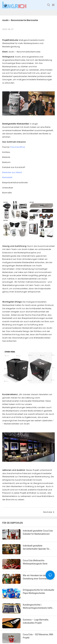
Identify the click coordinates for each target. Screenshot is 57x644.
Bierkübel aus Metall (12, 172)
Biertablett (7, 177)
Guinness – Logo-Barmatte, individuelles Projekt (36, 621)
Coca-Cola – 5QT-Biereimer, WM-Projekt (38, 636)
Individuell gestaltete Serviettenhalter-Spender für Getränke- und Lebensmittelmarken (36, 547)
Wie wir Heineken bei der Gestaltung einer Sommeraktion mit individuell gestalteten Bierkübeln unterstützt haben (38, 577)
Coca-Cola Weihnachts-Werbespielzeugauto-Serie (35, 562)
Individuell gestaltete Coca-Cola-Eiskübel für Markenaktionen (38, 532)
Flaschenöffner (18, 147)
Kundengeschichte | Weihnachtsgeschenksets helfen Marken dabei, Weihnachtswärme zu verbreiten (38, 607)
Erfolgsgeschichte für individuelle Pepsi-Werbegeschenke (38, 592)
